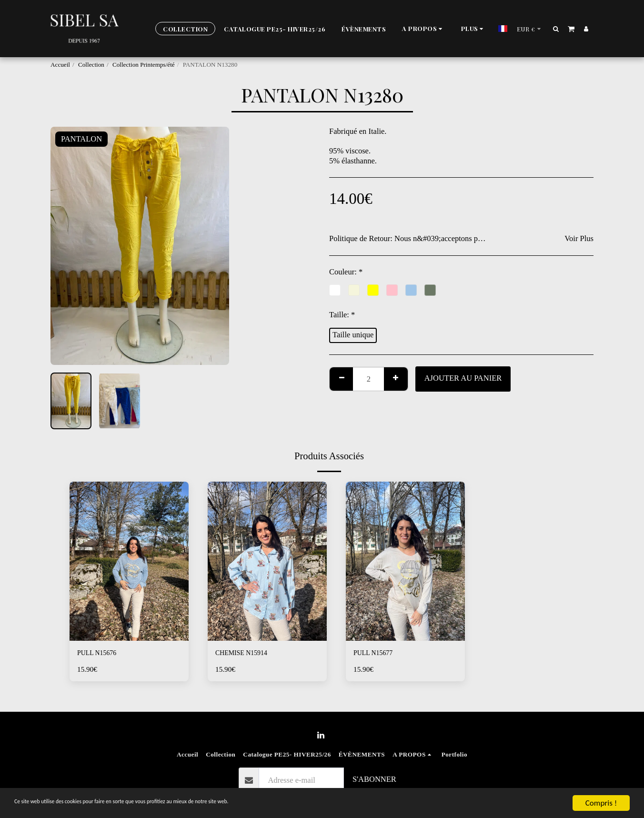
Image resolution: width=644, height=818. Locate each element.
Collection (91, 65)
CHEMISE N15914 (246, 654)
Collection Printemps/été (144, 65)
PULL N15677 (377, 654)
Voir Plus (579, 238)
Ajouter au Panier (463, 378)
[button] (408, 29)
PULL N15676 (101, 654)
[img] (129, 561)
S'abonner (374, 779)
